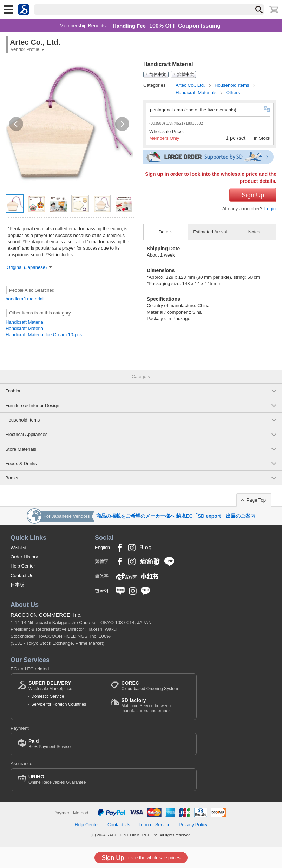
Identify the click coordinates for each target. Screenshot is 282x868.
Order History (24, 557)
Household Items (232, 85)
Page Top (256, 500)
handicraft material (25, 299)
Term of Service (154, 825)
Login (270, 209)
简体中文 (158, 74)
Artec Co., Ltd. (191, 85)
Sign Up (253, 195)
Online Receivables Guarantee (57, 779)
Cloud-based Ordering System (149, 686)
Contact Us (22, 575)
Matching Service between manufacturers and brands (155, 705)
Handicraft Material (25, 322)
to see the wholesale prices (141, 858)
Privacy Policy (193, 825)
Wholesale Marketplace (50, 686)
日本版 (17, 585)
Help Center (23, 566)
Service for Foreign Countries (59, 704)
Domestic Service (48, 696)
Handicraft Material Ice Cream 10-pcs (44, 335)
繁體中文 (185, 74)
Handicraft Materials (197, 92)
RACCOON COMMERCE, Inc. (46, 615)
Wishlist (18, 548)
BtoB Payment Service (50, 744)
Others (233, 92)
